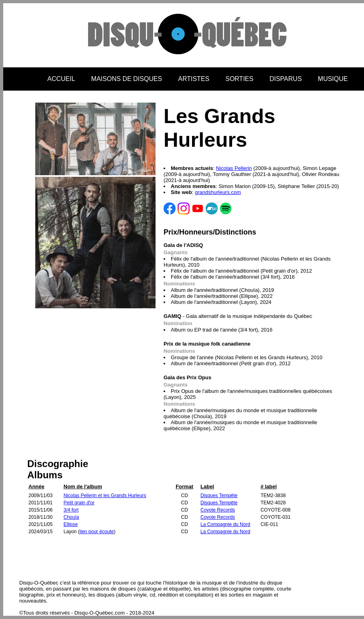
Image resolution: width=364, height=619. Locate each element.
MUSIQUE (333, 79)
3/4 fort (71, 510)
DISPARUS (286, 79)
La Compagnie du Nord (225, 524)
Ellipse (71, 524)
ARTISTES (194, 79)
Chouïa (72, 517)
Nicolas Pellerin (234, 168)
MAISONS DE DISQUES (126, 79)
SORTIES (239, 79)
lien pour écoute (97, 532)
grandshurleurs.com (218, 192)
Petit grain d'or (79, 503)
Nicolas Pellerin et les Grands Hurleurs (105, 496)
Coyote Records (218, 510)
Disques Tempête (219, 496)
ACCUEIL (61, 79)
